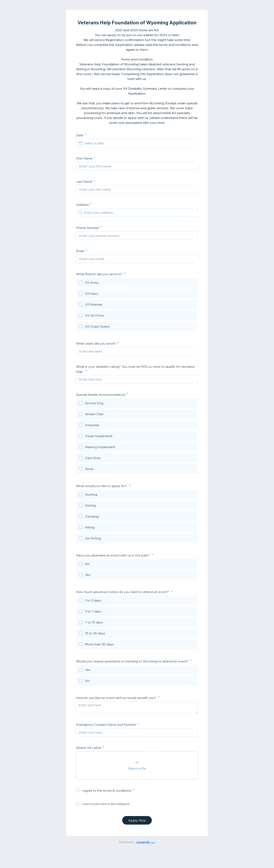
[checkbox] (137, 283)
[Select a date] (139, 143)
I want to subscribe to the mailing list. (106, 804)
